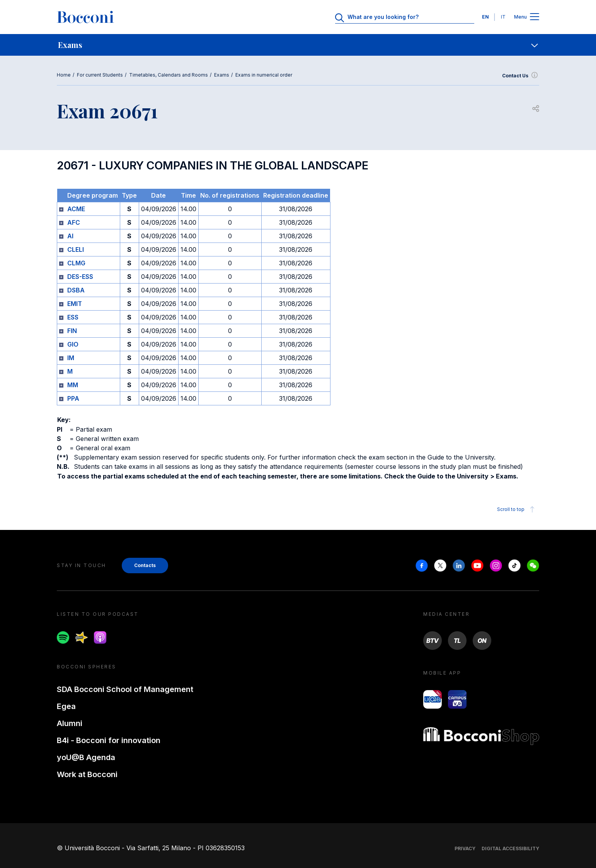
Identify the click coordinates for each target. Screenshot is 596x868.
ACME (76, 209)
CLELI (76, 249)
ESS (73, 317)
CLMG (76, 263)
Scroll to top (517, 509)
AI (70, 236)
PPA (73, 398)
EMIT (75, 304)
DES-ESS (80, 277)
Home (64, 75)
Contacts (145, 565)
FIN (72, 331)
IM (71, 358)
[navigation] (298, 45)
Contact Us (521, 76)
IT (503, 17)
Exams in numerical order (264, 75)
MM (73, 385)
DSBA (76, 290)
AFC (74, 222)
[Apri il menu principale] (535, 17)
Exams (222, 75)
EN (485, 17)
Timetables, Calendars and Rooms (169, 75)
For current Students (100, 75)
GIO (73, 344)
